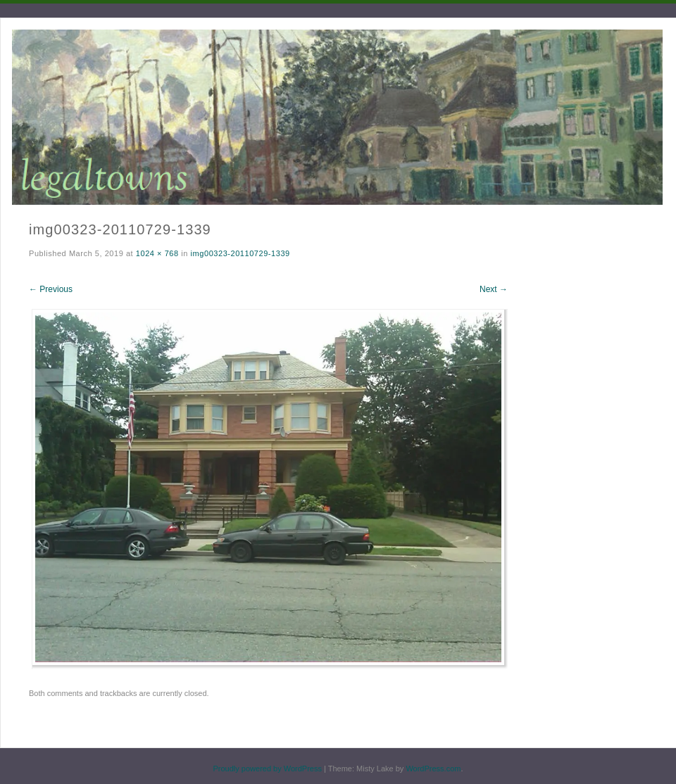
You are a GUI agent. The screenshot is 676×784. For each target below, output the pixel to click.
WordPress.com (433, 769)
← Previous (51, 289)
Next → (494, 289)
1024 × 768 (157, 253)
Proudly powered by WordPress (267, 769)
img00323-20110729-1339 (240, 253)
